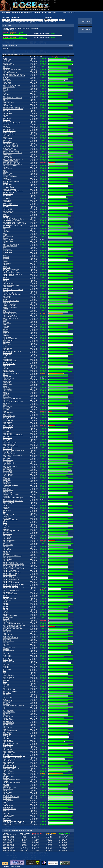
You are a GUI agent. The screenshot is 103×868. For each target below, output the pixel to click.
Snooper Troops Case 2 (10, 361)
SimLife (5, 282)
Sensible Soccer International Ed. (13, 159)
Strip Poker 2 (7, 688)
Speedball (6, 484)
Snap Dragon (7, 356)
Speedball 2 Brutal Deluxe (11, 485)
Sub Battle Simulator (9, 712)
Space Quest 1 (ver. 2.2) (10, 443)
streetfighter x (7, 669)
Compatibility (37, 13)
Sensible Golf (7, 156)
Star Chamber (7, 532)
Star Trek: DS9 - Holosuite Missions (13, 584)
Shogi (4, 233)
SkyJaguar (6, 332)
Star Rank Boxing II (9, 559)
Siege (4, 247)
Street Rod (6, 665)
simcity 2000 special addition (11, 271)
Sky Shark (6, 328)
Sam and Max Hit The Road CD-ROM (14, 76)
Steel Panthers (7, 622)
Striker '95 (6, 685)
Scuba (5, 117)
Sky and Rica (7, 323)
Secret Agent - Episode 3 (10, 147)
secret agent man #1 (9, 148)
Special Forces (7, 476)
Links (49, 13)
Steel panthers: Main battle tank (12, 628)
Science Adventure (8, 103)
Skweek (5, 320)
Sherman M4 (7, 227)
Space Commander (9, 419)
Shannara (6, 206)
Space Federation (8, 427)
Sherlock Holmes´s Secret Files (12, 225)
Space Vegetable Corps (10, 466)
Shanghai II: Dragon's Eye (11, 205)
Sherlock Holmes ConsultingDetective (14, 222)
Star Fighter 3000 (8, 545)
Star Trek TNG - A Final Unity (11, 573)
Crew (8, 13)
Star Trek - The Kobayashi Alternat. (13, 564)
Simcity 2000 (7, 268)
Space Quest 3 (7, 447)
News (4, 13)
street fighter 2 (7, 658)
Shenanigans (7, 217)
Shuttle (5, 243)
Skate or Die (6, 302)
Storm (5, 646)
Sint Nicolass (7, 298)
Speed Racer (7, 482)
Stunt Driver (6, 702)
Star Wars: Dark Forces (10, 594)
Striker (5, 682)
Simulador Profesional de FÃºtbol (13, 290)
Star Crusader (7, 542)
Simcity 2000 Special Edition (11, 273)
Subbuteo (6, 715)
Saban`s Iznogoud (8, 65)
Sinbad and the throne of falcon (12, 295)
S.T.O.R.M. (6, 62)
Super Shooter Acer (9, 753)
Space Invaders (7, 433)
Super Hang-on (7, 737)
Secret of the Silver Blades (11, 151)
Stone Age (6, 643)
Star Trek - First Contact (10, 562)
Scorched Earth (7, 106)
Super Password (8, 751)
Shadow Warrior (8, 195)
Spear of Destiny (8, 474)
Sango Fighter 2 (8, 84)
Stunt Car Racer (8, 701)
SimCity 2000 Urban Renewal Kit (13, 274)
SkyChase (6, 329)
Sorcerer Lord (7, 397)
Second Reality (7, 142)
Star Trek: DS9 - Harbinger (11, 583)
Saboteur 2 (6, 66)
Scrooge (5, 115)
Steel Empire (7, 620)
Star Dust (6, 543)
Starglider (6, 609)
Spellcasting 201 (8, 491)
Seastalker (6, 136)
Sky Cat (5, 325)
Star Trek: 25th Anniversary (11, 580)
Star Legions (6, 551)
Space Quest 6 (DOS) (9, 454)
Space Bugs (6, 414)
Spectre (5, 477)
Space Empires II (8, 425)
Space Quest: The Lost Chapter (12, 455)
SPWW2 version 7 (8, 515)
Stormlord (6, 649)
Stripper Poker (7, 693)
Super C (5, 729)
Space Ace (6, 410)
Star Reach (6, 561)
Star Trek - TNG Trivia (9, 570)
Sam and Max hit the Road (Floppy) (13, 74)
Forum (44, 13)
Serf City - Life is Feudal (10, 166)
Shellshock (6, 216)
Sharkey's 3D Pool (8, 211)
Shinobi (5, 230)
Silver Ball (6, 257)
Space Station (7, 461)
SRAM (5, 524)
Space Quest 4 (7, 449)
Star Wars (6, 589)
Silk (4, 254)
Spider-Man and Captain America (13, 501)
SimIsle (5, 280)
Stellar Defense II (8, 636)
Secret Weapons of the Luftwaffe (13, 153)
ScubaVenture (7, 118)
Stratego (5, 652)
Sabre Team (6, 68)
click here (39, 22)
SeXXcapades (7, 180)
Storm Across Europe (9, 647)
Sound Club (6, 403)
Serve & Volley (7, 169)
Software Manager (8, 372)
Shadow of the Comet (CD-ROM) (13, 191)
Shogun (5, 235)
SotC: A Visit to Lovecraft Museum (13, 402)
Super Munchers (8, 745)
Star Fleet (6, 547)
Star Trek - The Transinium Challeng (14, 569)
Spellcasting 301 (8, 493)
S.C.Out (5, 58)
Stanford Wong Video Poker (11, 531)
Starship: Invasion (8, 617)
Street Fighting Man (9, 661)
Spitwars (5, 509)
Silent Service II (7, 251)
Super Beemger (7, 728)
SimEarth (5, 277)
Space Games (7, 428)
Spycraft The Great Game (10, 520)
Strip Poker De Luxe (9, 690)
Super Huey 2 (7, 740)
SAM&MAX (6, 77)
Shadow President (8, 192)
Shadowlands (7, 200)
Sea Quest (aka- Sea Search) (12, 123)
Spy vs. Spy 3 (7, 518)
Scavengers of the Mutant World (12, 98)
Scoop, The (6, 104)
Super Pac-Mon (7, 750)
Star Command (7, 534)
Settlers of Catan (8, 175)
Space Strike (7, 465)
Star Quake (6, 554)
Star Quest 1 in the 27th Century (12, 556)
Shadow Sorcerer (8, 194)
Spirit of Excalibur (8, 504)
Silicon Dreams (7, 252)
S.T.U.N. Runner (8, 63)
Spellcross (6, 496)
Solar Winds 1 (7, 380)
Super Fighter (7, 734)
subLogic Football (8, 717)
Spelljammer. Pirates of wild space (13, 498)
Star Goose (6, 548)
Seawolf (5, 137)
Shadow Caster (7, 184)
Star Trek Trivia (7, 576)
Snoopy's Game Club (9, 364)
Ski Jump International (9, 304)
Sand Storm (6, 79)
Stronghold (6, 694)
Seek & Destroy (7, 155)
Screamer (6, 110)
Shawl (5, 214)
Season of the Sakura (9, 134)
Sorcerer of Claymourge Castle (12, 399)
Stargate (5, 608)
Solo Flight (6, 388)
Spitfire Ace (6, 507)
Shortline (5, 238)
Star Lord (5, 553)
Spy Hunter (6, 517)
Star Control (6, 535)
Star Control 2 (7, 537)
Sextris (5, 178)
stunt (4, 699)
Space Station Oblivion (10, 463)
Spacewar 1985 (7, 471)
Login (54, 13)
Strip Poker (6, 687)
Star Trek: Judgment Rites (11, 586)
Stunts (5, 707)
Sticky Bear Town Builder (10, 638)
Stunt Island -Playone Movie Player (13, 706)
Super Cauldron (7, 732)
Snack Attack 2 (7, 353)
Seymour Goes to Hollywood (11, 181)
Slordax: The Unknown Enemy (12, 351)
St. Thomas (6, 526)
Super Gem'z (7, 735)
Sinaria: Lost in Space (9, 293)
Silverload (6, 258)
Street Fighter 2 (7, 657)
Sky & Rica (6, 321)
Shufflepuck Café (8, 241)
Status (21, 13)
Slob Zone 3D (7, 350)
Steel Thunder (7, 630)
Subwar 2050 (7, 718)
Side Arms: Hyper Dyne (10, 246)
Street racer (6, 663)
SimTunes (6, 288)
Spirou (5, 506)
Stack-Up (5, 528)
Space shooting (7, 406)
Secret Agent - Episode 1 (10, 143)
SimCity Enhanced (8, 276)
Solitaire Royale (7, 384)
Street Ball (6, 654)
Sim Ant (5, 260)
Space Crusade (7, 422)
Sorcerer (5, 395)
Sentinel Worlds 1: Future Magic (12, 164)
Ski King (5, 309)
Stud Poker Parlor (8, 698)
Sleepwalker (6, 342)
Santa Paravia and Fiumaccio (12, 85)
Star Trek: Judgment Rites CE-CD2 (13, 587)
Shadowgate (6, 199)
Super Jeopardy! (8, 742)
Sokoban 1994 (7, 376)
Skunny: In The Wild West (10, 317)
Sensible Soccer (8, 158)
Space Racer (7, 457)
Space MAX (6, 439)
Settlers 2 (6, 172)
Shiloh (5, 228)
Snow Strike (6, 365)
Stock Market (7, 639)
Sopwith (5, 392)
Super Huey (6, 739)
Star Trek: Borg (7, 581)
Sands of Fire (7, 81)
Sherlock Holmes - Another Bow (12, 221)
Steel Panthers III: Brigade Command (14, 625)
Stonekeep (6, 644)
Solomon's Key (7, 389)
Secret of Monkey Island (10, 150)
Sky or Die (6, 326)
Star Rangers (7, 558)
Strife (4, 671)
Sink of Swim (7, 296)
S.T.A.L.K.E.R (7, 60)
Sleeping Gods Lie (8, 340)
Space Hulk (6, 432)
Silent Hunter (7, 249)
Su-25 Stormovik (8, 710)
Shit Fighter (6, 232)
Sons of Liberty (7, 391)
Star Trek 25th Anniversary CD (12, 572)
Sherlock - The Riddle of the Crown (13, 219)
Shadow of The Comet (9, 189)
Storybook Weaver (8, 650)
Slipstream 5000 (8, 348)
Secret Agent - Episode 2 (10, 145)
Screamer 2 (6, 112)
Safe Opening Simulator (10, 73)
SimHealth (6, 279)
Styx (4, 709)
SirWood (5, 299)
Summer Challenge (9, 720)
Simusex (5, 291)
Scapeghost (6, 95)
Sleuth (5, 343)
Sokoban (5, 375)
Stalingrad (6, 529)
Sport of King (7, 510)
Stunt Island (6, 704)
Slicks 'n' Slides (7, 345)
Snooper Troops (8, 359)
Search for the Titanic (9, 131)
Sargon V (6, 90)
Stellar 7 (5, 633)
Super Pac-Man (7, 748)
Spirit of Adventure (8, 502)
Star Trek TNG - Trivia (9, 575)
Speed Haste (7, 480)
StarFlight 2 (6, 606)
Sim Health (6, 266)
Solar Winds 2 (7, 381)
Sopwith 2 (6, 394)
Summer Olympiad (8, 724)
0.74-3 (73, 13)
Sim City (5, 262)
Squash (5, 523)
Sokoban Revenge (8, 378)
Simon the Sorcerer (9, 284)
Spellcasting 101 (8, 490)
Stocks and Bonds (8, 641)
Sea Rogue (6, 125)
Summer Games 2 (8, 723)
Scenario (5, 99)
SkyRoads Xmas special (10, 339)
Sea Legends (7, 121)
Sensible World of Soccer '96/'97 (12, 162)
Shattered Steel (7, 213)
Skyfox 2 (5, 331)
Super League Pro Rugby (10, 743)
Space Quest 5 (7, 452)
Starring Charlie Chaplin (10, 616)
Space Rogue (7, 458)
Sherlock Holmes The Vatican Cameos (14, 224)
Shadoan (5, 183)
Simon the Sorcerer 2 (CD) (11, 285)
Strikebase (6, 680)
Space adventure (8, 413)
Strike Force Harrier (9, 677)
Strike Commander (8, 676)
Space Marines (7, 438)
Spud (4, 513)
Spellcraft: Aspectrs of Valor (11, 495)
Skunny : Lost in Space (10, 314)
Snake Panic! (7, 354)
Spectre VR (6, 479)
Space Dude (6, 424)
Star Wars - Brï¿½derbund (11, 591)
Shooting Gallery (8, 236)
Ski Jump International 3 (10, 307)
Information (14, 13)
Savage (5, 93)
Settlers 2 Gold (7, 173)
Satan (4, 92)
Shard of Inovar (7, 208)
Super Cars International (10, 731)
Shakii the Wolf (7, 203)
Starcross (6, 602)
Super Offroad (7, 746)
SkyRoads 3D (7, 337)
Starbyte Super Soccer (10, 598)
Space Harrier (7, 430)
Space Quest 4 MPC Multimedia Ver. (14, 450)
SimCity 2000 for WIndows (11, 269)
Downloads (28, 13)
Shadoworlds (7, 202)
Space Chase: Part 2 (9, 416)
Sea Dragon (6, 120)
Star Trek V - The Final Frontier (12, 578)
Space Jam (6, 436)
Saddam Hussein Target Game (12, 69)
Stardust (5, 603)
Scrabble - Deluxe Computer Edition (13, 107)
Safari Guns (6, 71)
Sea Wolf (5, 126)
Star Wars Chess (8, 592)
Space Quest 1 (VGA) (9, 444)
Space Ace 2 (6, 411)
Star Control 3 (7, 539)
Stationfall (6, 619)
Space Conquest (8, 421)
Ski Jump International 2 (10, 306)
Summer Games (8, 721)
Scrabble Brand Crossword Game (13, 109)
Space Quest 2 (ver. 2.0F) (10, 446)
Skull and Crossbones (9, 312)
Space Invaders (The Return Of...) (13, 435)
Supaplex (6, 726)
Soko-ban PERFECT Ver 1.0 (11, 373)
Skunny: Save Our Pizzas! (11, 318)
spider (5, 499)
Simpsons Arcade (8, 287)
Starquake (6, 614)
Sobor (5, 367)
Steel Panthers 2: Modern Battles (13, 624)
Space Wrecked (8, 468)
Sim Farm (6, 265)
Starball (5, 595)
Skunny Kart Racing (9, 315)
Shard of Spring (7, 210)
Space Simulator (8, 460)
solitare (5, 386)
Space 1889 (6, 408)
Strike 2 (5, 672)
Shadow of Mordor (8, 188)
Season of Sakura (8, 132)
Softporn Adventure (9, 370)
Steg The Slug (7, 632)
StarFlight (6, 605)
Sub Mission (6, 713)
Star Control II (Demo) (9, 540)
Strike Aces (6, 674)
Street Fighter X (7, 660)
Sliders (5, 347)
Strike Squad (7, 679)
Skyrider (5, 334)
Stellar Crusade (7, 635)
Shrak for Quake (8, 240)
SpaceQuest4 (7, 469)
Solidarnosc (6, 383)
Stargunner (6, 613)
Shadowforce (7, 197)
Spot (4, 512)
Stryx (4, 696)
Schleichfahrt (7, 101)
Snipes (5, 358)
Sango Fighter (7, 82)
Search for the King (9, 129)
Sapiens (5, 88)
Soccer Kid (6, 369)
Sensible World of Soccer (10, 161)
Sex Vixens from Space (10, 177)
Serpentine (6, 167)
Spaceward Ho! (7, 473)
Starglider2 (6, 611)
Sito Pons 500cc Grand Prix (11, 301)
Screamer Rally (7, 114)
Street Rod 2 (6, 666)
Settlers (5, 170)
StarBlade (6, 597)
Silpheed (5, 255)
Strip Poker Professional (10, 691)
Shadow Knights (8, 186)
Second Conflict (7, 139)
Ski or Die (6, 310)
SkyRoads (6, 336)
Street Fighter (7, 655)
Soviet (5, 405)
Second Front (7, 140)
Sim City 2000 (7, 263)
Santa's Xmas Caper (9, 87)
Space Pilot (6, 441)
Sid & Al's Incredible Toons (11, 244)
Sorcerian (6, 400)
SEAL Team (6, 128)
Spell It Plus (6, 487)
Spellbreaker (6, 488)
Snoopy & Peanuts (8, 362)
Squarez (5, 521)
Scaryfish (5, 96)
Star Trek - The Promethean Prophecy (14, 565)
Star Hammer (7, 550)
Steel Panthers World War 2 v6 (12, 627)
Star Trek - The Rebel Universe (12, 567)
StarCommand (7, 600)
